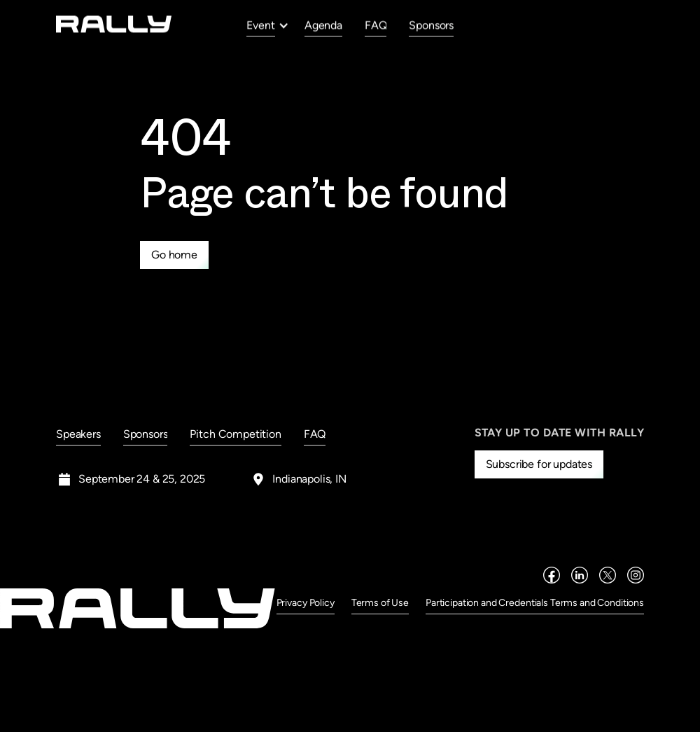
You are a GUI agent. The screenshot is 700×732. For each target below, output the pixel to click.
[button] (268, 25)
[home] (114, 24)
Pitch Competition (235, 434)
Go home (174, 255)
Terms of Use (380, 603)
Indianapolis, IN (309, 479)
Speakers (78, 434)
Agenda (323, 25)
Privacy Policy (306, 603)
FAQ (376, 25)
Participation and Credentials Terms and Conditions (535, 603)
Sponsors (431, 25)
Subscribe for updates (539, 464)
